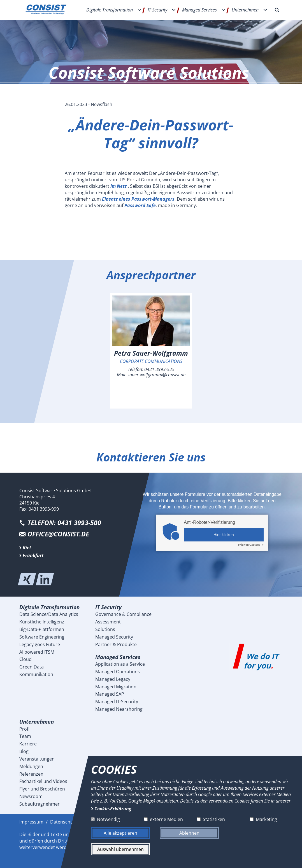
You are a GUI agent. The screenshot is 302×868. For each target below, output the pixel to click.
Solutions (105, 629)
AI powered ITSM (37, 652)
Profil (25, 729)
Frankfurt (33, 555)
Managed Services (199, 10)
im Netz (119, 186)
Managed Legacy (113, 679)
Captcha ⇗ (251, 545)
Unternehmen (245, 10)
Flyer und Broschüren (42, 789)
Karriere (28, 744)
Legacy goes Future (40, 644)
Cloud (25, 659)
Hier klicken (224, 535)
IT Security (157, 10)
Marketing (266, 819)
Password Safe (140, 205)
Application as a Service (120, 664)
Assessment (108, 622)
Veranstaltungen (37, 759)
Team (25, 736)
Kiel (27, 548)
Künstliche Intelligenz (42, 622)
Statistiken (214, 819)
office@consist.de (58, 534)
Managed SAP (110, 694)
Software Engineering (42, 637)
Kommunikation (36, 674)
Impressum (31, 822)
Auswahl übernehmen (120, 849)
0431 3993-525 (159, 369)
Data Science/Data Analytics (49, 614)
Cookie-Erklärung (113, 808)
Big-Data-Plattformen (42, 629)
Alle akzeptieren (120, 833)
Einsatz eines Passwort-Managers (138, 199)
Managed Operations (118, 672)
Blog (24, 751)
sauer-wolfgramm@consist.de (156, 375)
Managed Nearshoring (119, 709)
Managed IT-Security (117, 702)
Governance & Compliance (123, 614)
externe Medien (166, 819)
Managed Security (114, 637)
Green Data (32, 667)
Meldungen (31, 766)
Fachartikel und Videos (43, 781)
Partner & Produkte (116, 644)
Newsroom (31, 796)
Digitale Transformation (110, 10)
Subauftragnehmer (40, 804)
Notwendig (108, 819)
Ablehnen (189, 833)
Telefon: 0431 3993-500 (64, 523)
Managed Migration (116, 687)
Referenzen (31, 774)
